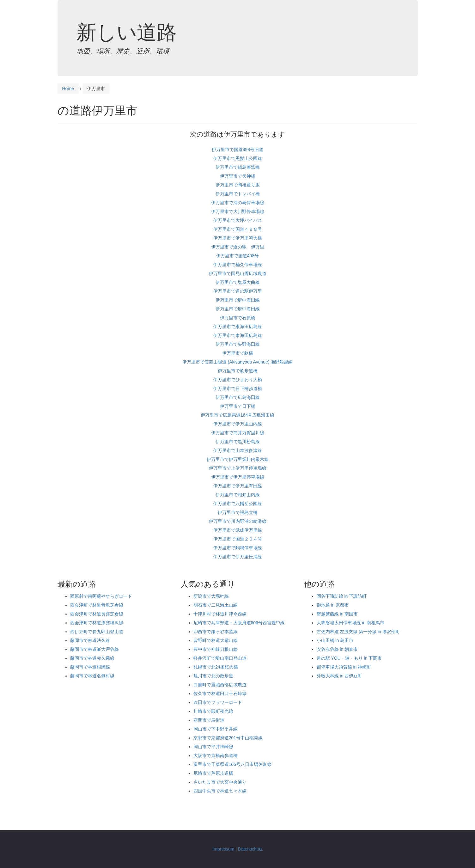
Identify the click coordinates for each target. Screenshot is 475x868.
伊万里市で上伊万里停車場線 (238, 468)
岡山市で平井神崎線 (213, 747)
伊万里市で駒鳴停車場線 (238, 548)
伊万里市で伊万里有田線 (238, 486)
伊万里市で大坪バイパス (238, 220)
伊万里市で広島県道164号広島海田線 (238, 415)
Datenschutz (250, 849)
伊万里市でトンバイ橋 (238, 194)
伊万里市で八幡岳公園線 (238, 504)
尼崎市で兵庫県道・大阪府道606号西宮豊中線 (239, 623)
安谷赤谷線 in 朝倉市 (337, 649)
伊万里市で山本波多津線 (238, 450)
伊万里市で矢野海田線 (238, 344)
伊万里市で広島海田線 (238, 397)
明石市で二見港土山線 (216, 605)
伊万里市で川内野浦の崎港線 (238, 521)
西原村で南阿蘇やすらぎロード (101, 596)
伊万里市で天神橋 (238, 176)
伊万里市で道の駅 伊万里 (238, 247)
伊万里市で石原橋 (238, 318)
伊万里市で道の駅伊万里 (238, 291)
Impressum (223, 849)
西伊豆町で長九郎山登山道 (97, 632)
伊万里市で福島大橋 (238, 512)
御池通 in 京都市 (333, 605)
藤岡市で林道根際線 (90, 667)
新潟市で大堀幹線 (211, 596)
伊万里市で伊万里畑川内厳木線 (238, 459)
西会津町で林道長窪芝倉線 (97, 614)
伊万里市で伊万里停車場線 (238, 477)
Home (68, 89)
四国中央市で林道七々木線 (220, 791)
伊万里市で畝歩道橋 (238, 371)
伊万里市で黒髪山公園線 (238, 158)
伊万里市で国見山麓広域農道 (238, 273)
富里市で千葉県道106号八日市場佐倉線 (232, 764)
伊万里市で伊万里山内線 (238, 424)
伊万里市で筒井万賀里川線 (238, 433)
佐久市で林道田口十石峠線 (220, 694)
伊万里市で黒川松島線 (238, 442)
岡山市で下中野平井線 (216, 729)
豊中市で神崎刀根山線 (216, 649)
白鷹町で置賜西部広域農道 (220, 685)
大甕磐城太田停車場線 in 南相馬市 (351, 623)
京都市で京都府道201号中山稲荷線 (228, 738)
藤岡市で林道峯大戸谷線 (94, 649)
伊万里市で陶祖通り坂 (238, 185)
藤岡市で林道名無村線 (92, 676)
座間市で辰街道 (209, 720)
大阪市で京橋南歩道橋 (216, 755)
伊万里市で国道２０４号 (238, 539)
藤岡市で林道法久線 (90, 640)
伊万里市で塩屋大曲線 (238, 282)
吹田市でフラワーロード (218, 702)
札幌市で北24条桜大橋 (216, 667)
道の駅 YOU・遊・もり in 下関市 (349, 658)
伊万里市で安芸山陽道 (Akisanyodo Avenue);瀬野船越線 (238, 362)
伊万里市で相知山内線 (238, 495)
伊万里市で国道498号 (238, 256)
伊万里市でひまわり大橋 (238, 380)
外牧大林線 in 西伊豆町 (340, 676)
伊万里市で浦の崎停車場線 (238, 203)
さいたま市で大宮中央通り (220, 782)
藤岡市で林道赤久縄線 (92, 658)
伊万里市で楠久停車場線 (238, 265)
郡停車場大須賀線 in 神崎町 (344, 667)
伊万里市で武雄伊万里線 (238, 530)
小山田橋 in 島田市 (335, 640)
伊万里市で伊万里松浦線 (238, 557)
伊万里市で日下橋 (238, 406)
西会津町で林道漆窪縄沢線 (97, 623)
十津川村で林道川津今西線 (220, 614)
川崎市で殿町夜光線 (213, 711)
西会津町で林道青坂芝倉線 (97, 605)
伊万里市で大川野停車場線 (238, 211)
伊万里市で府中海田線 (238, 300)
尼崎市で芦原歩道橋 (213, 773)
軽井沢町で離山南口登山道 (220, 658)
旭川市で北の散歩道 (213, 676)
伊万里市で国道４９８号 (238, 229)
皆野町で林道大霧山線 (216, 640)
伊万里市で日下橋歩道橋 (238, 388)
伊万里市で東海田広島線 (238, 327)
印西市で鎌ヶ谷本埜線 (216, 632)
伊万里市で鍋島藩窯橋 (238, 167)
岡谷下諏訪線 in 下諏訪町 (342, 596)
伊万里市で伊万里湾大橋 (238, 238)
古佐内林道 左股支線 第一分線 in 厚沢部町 (358, 632)
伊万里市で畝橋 (238, 353)
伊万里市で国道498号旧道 (238, 150)
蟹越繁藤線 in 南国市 (337, 614)
